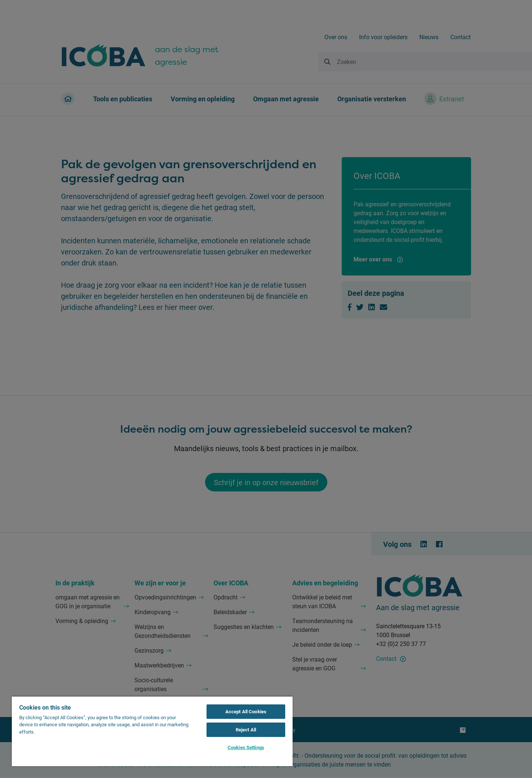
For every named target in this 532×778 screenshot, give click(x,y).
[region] (152, 731)
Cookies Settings (246, 747)
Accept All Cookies (246, 711)
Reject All (246, 730)
